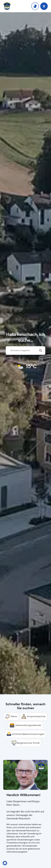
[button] (44, 6)
